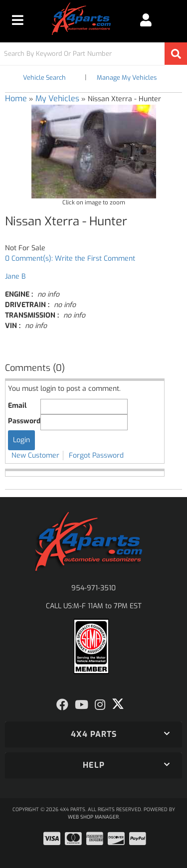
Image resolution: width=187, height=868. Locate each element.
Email (17, 406)
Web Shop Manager (93, 817)
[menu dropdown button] (18, 20)
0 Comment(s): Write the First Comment (70, 259)
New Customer (35, 455)
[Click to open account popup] (146, 20)
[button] (93, 54)
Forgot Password (96, 455)
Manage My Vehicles (127, 78)
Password (24, 421)
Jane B (15, 276)
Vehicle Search (44, 78)
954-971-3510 (93, 588)
